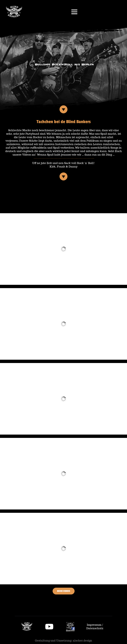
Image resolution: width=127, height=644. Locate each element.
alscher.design (82, 641)
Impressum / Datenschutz (95, 627)
